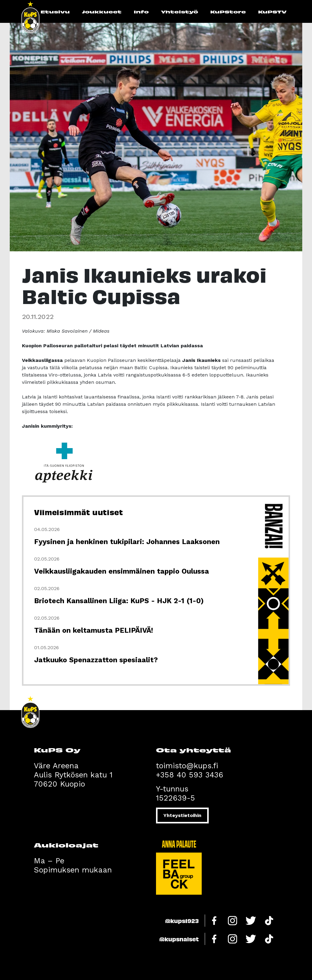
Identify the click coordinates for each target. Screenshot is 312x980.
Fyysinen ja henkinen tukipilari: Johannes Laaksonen (127, 542)
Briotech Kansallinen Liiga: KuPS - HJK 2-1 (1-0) (119, 601)
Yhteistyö (179, 12)
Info (141, 12)
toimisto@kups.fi (187, 766)
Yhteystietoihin (182, 815)
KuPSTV (272, 12)
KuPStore (228, 12)
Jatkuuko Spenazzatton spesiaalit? (96, 660)
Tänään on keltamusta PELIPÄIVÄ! (94, 630)
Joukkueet (102, 12)
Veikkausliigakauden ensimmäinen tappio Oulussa (122, 571)
